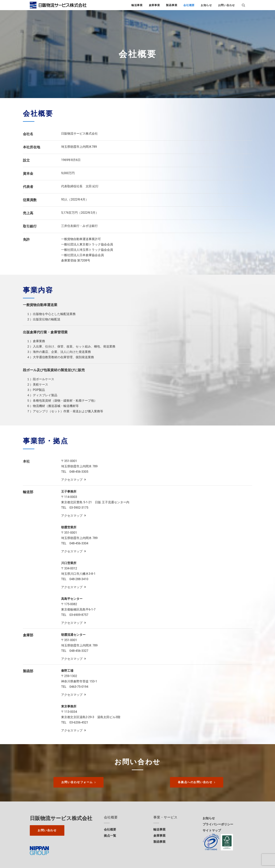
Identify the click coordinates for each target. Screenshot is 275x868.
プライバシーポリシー (218, 824)
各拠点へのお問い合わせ (197, 782)
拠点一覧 (110, 835)
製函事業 (172, 5)
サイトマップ (212, 830)
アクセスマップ (74, 479)
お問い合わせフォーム (79, 782)
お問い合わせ (226, 5)
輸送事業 (137, 5)
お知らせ (206, 5)
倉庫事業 (154, 5)
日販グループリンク (226, 87)
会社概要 (189, 5)
